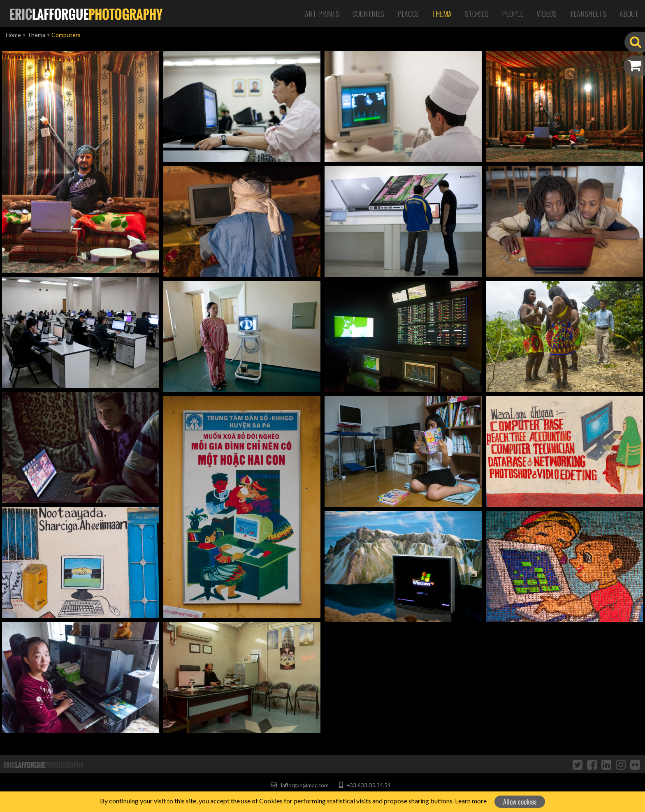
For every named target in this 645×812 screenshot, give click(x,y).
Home (13, 35)
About (629, 14)
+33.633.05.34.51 (365, 785)
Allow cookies (520, 802)
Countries (368, 14)
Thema (442, 14)
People (513, 14)
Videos (546, 14)
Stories (477, 14)
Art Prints (322, 14)
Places (408, 14)
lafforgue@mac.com (299, 785)
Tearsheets (588, 14)
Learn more (471, 801)
